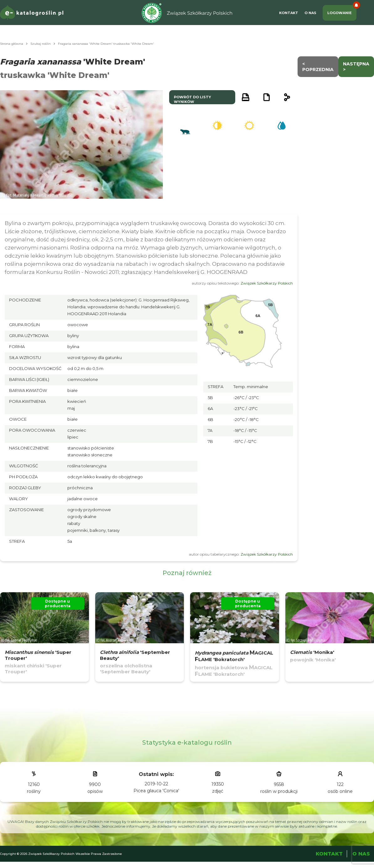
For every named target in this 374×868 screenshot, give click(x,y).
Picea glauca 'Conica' (156, 791)
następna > (356, 67)
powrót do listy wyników (192, 99)
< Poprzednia (318, 67)
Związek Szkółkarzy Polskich (267, 283)
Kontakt (289, 13)
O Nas (310, 13)
